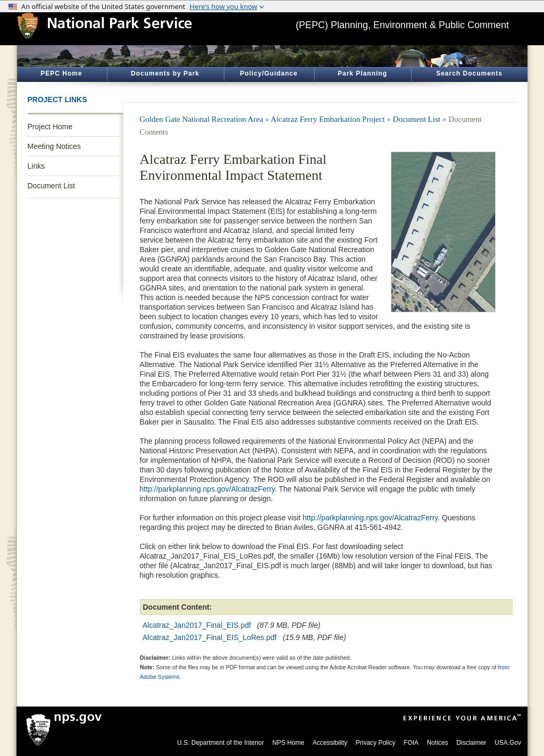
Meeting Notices (54, 146)
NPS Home (288, 743)
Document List (51, 186)
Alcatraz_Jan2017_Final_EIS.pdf (197, 625)
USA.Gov (508, 743)
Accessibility (330, 743)
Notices (438, 743)
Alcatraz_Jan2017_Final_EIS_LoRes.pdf (210, 637)
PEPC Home (61, 73)
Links (36, 166)
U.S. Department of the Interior (220, 743)
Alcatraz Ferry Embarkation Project (328, 119)
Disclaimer (471, 743)
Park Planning (362, 73)
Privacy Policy (376, 743)
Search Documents (469, 73)
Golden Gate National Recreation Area (202, 119)
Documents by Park (165, 73)
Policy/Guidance (269, 73)
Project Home (50, 127)
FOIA (411, 743)
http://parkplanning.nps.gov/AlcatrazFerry (207, 489)
